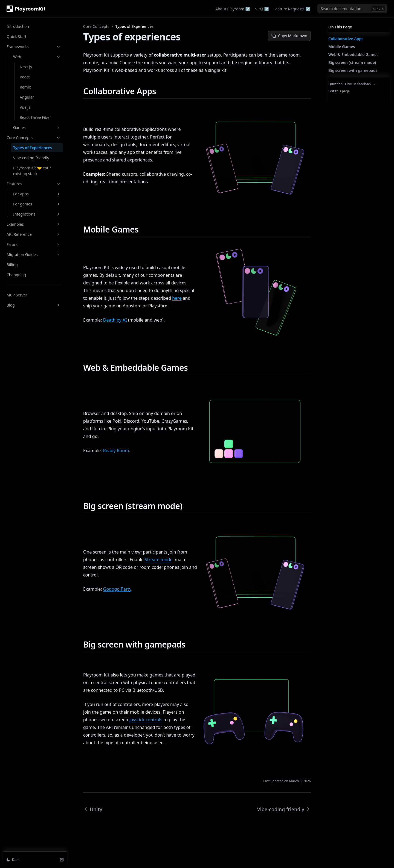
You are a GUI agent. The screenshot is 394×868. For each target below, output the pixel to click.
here (177, 298)
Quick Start (16, 36)
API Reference (34, 234)
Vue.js (25, 107)
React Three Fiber (35, 117)
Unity (93, 809)
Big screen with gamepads (353, 70)
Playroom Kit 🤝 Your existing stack (32, 171)
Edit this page (339, 91)
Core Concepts (34, 138)
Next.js (26, 67)
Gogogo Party (117, 589)
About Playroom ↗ (233, 9)
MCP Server (17, 295)
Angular (27, 97)
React (25, 77)
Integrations (37, 214)
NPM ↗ (262, 9)
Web (37, 57)
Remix (25, 87)
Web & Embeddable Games (353, 55)
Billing (12, 265)
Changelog (16, 275)
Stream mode (159, 560)
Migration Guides (34, 254)
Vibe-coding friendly (31, 158)
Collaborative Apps (346, 39)
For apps (37, 194)
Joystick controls (146, 720)
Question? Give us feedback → (352, 84)
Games (37, 127)
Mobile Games (342, 47)
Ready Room (116, 451)
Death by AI (115, 320)
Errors (34, 244)
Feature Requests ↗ (292, 9)
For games (37, 204)
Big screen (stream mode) (352, 62)
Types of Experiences (33, 148)
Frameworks (34, 47)
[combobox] (352, 9)
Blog (34, 305)
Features (34, 184)
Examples (34, 224)
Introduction (18, 26)
